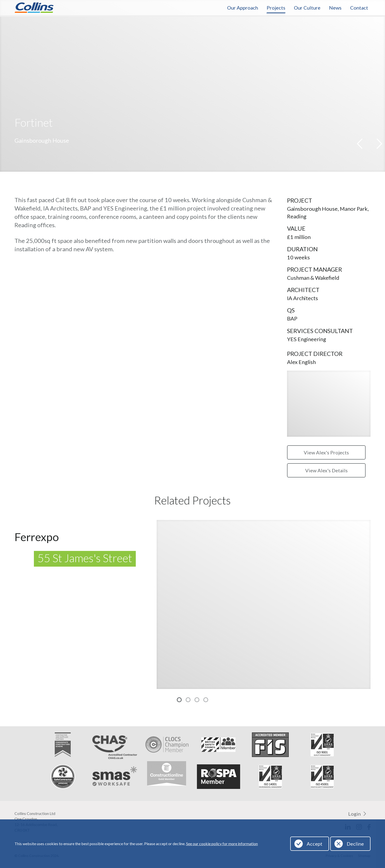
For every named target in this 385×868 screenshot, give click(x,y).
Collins (34, 8)
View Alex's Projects (326, 452)
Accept (315, 844)
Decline (355, 844)
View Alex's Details (326, 470)
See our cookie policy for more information (222, 844)
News (335, 8)
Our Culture (307, 8)
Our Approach (243, 8)
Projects (276, 8)
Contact (359, 8)
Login (354, 814)
